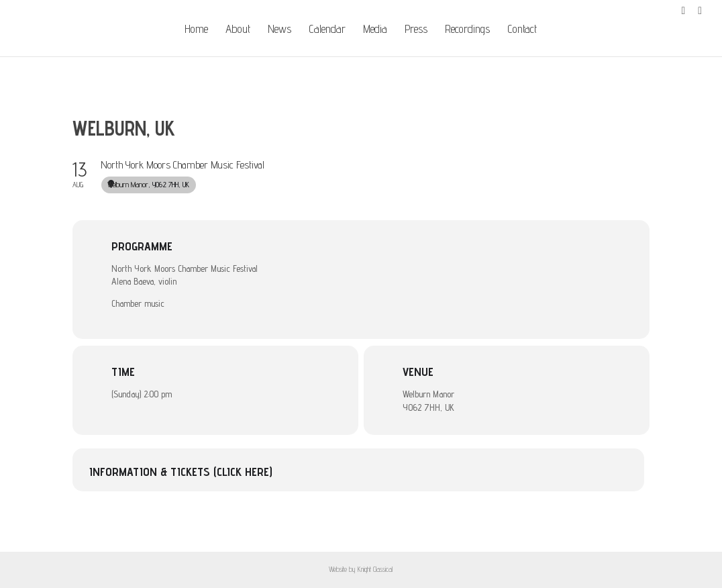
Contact (522, 30)
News (279, 30)
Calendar (327, 30)
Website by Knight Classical (361, 569)
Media (375, 30)
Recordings (467, 30)
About (238, 30)
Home (196, 30)
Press (416, 30)
